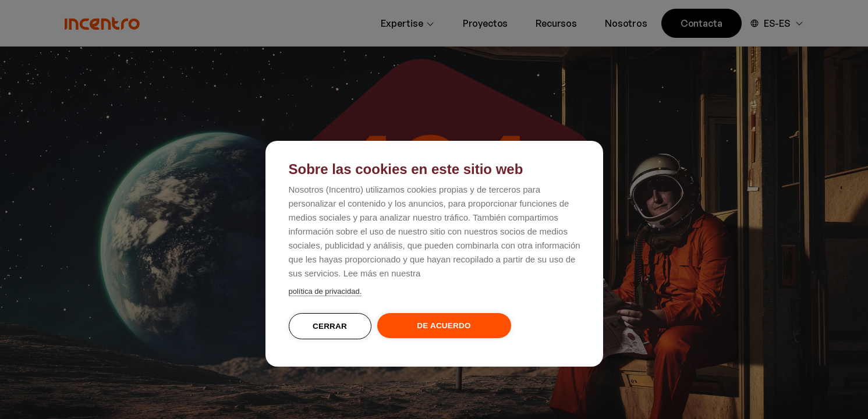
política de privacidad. (325, 291)
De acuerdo (444, 326)
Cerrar (330, 326)
